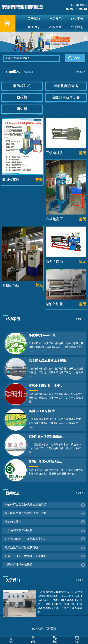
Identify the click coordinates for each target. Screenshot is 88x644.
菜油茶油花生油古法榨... (56, 309)
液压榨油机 (22, 86)
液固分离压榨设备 (66, 97)
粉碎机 (22, 97)
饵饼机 (22, 109)
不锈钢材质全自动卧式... (56, 157)
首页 (11, 642)
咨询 (77, 642)
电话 (55, 642)
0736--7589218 (77, 9)
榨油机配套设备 (66, 86)
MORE (80, 72)
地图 (33, 642)
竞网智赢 (51, 628)
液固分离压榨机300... (11, 184)
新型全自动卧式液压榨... (56, 266)
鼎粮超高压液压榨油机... (56, 224)
